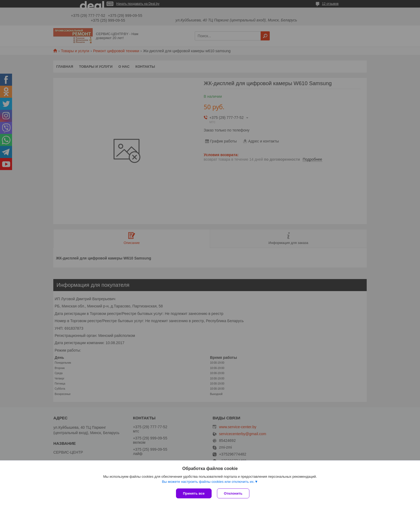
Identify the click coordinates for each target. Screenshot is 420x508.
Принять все (194, 493)
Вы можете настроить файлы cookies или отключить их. (208, 482)
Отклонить (233, 493)
